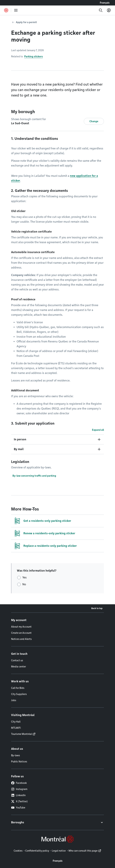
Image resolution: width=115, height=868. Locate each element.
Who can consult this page (83, 851)
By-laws (16, 755)
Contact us (17, 660)
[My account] (109, 10)
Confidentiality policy (37, 851)
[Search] (101, 10)
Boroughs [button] (18, 822)
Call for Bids (18, 688)
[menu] (16, 10)
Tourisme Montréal (21, 734)
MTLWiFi (16, 728)
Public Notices (19, 762)
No (24, 584)
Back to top (97, 608)
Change (94, 121)
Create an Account (21, 633)
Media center (19, 667)
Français (105, 3)
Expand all (98, 430)
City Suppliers (19, 694)
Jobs (14, 700)
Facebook (19, 783)
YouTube (18, 808)
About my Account (21, 627)
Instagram (19, 789)
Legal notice (59, 851)
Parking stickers (34, 56)
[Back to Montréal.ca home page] (6, 10)
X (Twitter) (19, 801)
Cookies (18, 851)
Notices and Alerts (21, 639)
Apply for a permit (26, 22)
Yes (24, 577)
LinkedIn (18, 795)
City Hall (16, 722)
